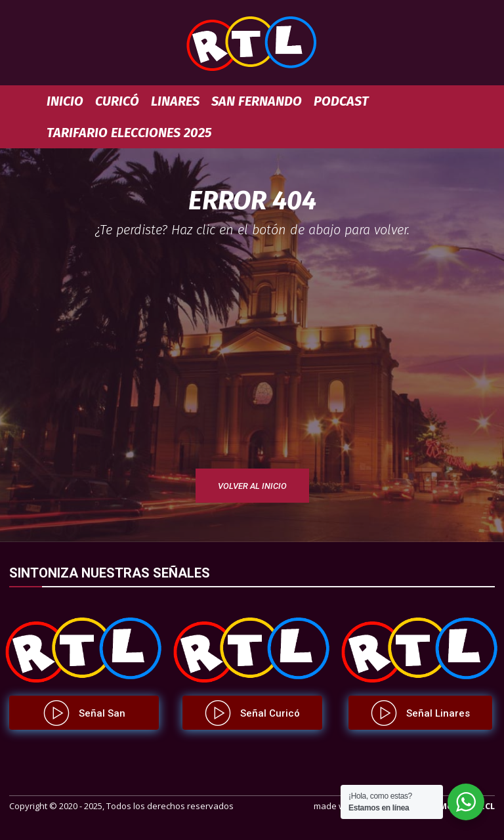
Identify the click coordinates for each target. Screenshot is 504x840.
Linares (175, 101)
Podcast (341, 101)
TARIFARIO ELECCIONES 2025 (129, 133)
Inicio (65, 101)
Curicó (117, 101)
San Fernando (257, 101)
